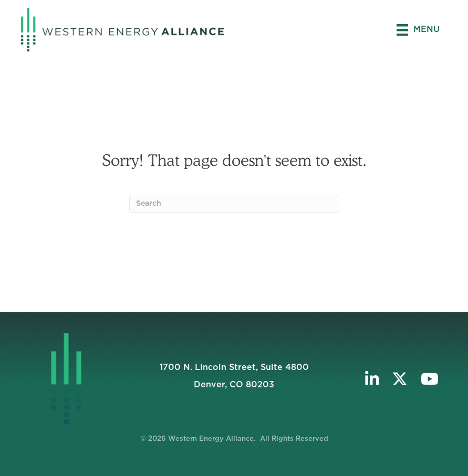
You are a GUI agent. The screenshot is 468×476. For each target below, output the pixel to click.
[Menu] (418, 30)
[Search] (234, 204)
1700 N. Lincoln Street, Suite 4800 (234, 367)
